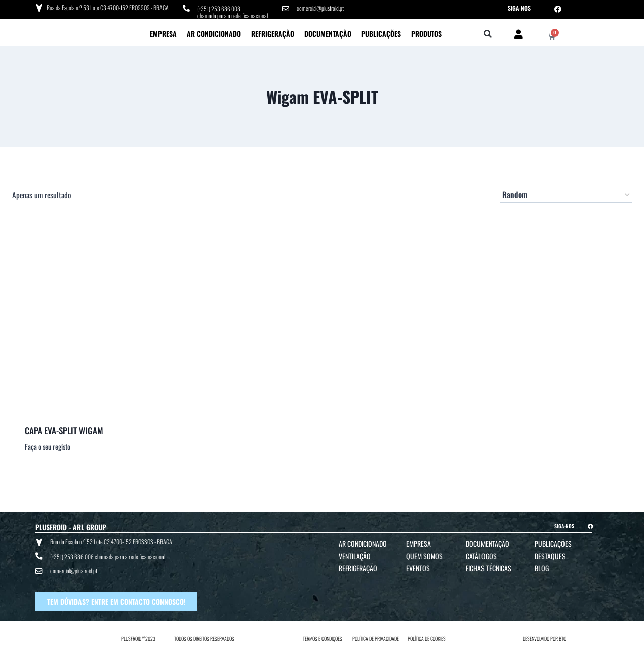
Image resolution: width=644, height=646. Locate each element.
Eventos (418, 567)
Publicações (381, 33)
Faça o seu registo (48, 446)
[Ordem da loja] (566, 194)
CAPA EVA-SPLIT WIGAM (64, 429)
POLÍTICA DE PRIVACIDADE (376, 637)
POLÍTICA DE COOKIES (427, 637)
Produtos (426, 33)
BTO (562, 637)
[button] (488, 34)
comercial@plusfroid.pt (321, 8)
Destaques (550, 556)
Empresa (163, 33)
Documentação (328, 33)
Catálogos (481, 556)
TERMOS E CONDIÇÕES (323, 637)
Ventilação (355, 556)
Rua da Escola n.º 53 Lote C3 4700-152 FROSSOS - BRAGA (107, 7)
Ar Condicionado (214, 33)
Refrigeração (273, 33)
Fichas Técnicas (489, 567)
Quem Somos (424, 556)
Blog (542, 567)
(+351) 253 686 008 (219, 8)
